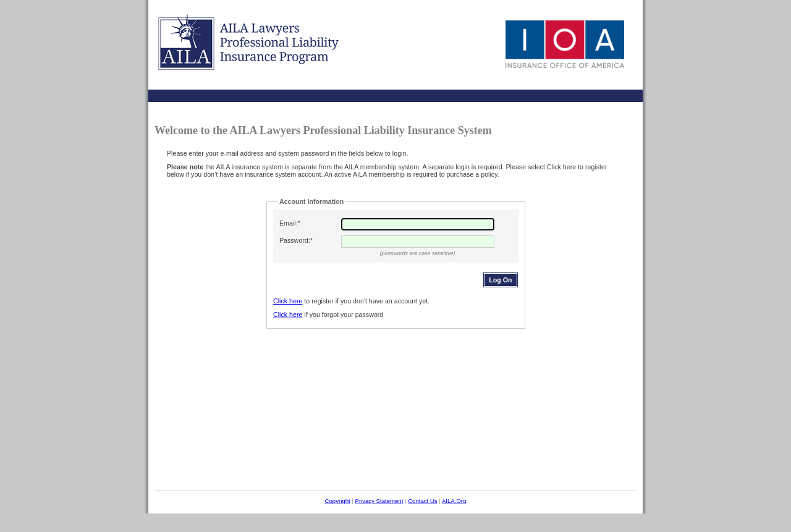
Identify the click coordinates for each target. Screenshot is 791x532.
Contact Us (422, 501)
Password (294, 240)
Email (288, 223)
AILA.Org (454, 501)
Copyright (338, 501)
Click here (288, 301)
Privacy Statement (379, 501)
